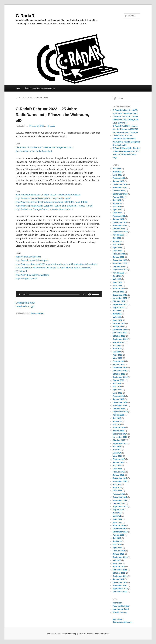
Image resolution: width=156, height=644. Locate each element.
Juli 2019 (117, 383)
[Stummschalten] (89, 294)
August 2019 (118, 380)
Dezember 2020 (120, 330)
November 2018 (120, 405)
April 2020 (117, 355)
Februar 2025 (119, 178)
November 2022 (120, 263)
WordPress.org (120, 612)
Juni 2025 (117, 172)
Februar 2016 (119, 472)
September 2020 (120, 339)
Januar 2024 (118, 219)
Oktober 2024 (119, 191)
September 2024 (120, 194)
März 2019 (117, 393)
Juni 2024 (117, 203)
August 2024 (118, 197)
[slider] (54, 294)
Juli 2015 (117, 484)
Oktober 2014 (119, 503)
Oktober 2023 (119, 229)
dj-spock (51, 126)
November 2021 (120, 298)
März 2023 (117, 251)
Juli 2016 (117, 465)
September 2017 (120, 443)
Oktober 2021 (119, 301)
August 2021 (118, 307)
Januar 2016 (118, 475)
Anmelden (117, 603)
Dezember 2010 (120, 582)
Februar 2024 (119, 216)
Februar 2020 (119, 361)
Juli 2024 (117, 200)
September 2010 (120, 589)
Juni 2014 (117, 513)
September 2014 (120, 507)
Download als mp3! (25, 303)
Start (18, 88)
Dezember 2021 (120, 295)
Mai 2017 (117, 453)
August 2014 (118, 510)
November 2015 (120, 481)
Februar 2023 (119, 254)
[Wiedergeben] (20, 294)
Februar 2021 (119, 323)
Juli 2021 (117, 311)
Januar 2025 (118, 181)
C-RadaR (25, 16)
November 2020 (120, 333)
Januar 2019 (118, 399)
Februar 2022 (119, 289)
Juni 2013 (117, 541)
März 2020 (117, 358)
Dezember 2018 (120, 402)
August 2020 (118, 342)
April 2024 (117, 210)
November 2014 (120, 500)
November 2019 (120, 371)
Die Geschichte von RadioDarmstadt (34, 151)
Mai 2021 (117, 317)
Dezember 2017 (120, 434)
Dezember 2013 (120, 529)
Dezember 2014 (120, 497)
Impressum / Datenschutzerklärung (40, 88)
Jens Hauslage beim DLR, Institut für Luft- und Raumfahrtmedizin (48, 195)
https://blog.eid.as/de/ (26, 278)
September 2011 (120, 576)
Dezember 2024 (120, 184)
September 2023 (120, 232)
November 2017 (120, 437)
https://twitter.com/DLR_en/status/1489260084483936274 (44, 209)
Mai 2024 (117, 206)
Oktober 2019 (119, 374)
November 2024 (120, 187)
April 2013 (117, 548)
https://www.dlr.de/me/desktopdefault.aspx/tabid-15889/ (43, 198)
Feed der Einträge (121, 606)
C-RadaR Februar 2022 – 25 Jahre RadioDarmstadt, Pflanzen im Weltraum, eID (52, 115)
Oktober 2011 (119, 573)
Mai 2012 (117, 560)
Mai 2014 (117, 516)
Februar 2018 (119, 428)
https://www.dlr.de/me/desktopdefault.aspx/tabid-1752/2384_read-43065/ (52, 202)
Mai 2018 (117, 424)
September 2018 (120, 412)
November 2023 (120, 225)
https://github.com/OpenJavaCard (32, 275)
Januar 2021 (118, 326)
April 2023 (117, 248)
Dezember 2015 (120, 478)
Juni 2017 (117, 450)
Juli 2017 (117, 447)
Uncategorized (37, 313)
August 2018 (118, 415)
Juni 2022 (117, 276)
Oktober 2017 (119, 440)
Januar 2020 (118, 364)
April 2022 (117, 282)
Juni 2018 (117, 421)
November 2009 (120, 592)
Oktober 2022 (119, 267)
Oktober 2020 (119, 336)
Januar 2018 (118, 431)
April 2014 (117, 519)
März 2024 (117, 213)
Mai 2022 (117, 279)
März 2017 (117, 456)
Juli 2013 (117, 538)
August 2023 (118, 235)
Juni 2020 (117, 349)
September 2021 (120, 304)
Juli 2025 (117, 169)
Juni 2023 (117, 241)
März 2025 (117, 175)
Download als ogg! (25, 306)
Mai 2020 (117, 352)
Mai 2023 (117, 244)
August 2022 (118, 273)
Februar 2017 (119, 459)
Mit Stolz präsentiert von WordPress (94, 634)
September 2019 (120, 377)
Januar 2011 (118, 579)
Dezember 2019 (120, 368)
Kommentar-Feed (121, 609)
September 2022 (120, 270)
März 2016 (117, 469)
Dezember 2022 (120, 260)
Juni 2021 (117, 314)
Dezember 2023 (120, 222)
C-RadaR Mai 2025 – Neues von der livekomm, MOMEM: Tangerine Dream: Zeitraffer (126, 129)
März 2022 (117, 285)
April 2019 (117, 390)
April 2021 (117, 320)
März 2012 (117, 563)
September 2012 (120, 557)
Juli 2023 (117, 238)
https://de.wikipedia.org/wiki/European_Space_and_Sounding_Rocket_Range (54, 206)
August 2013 (118, 535)
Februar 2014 (119, 526)
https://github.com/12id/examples (32, 260)
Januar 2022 (118, 292)
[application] (59, 294)
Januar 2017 (118, 462)
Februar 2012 (119, 566)
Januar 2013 (118, 554)
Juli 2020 (117, 345)
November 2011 (120, 570)
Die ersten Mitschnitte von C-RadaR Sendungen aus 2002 (44, 147)
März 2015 (117, 491)
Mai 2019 (117, 386)
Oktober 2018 (119, 409)
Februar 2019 (119, 396)
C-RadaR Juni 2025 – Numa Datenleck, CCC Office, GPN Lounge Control (126, 120)
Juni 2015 (117, 488)
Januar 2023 (118, 257)
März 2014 (117, 522)
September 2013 (120, 532)
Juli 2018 (117, 418)
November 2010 (120, 585)
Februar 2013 (119, 551)
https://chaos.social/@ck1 (28, 257)
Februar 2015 (119, 494)
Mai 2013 (117, 544)
